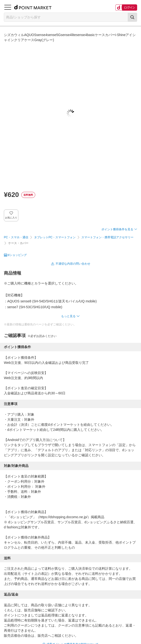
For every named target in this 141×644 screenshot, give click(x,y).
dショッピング (17, 255)
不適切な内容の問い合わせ (73, 264)
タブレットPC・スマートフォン (55, 237)
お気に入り (11, 218)
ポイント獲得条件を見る (117, 229)
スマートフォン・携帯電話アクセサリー (107, 237)
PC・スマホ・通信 (16, 237)
